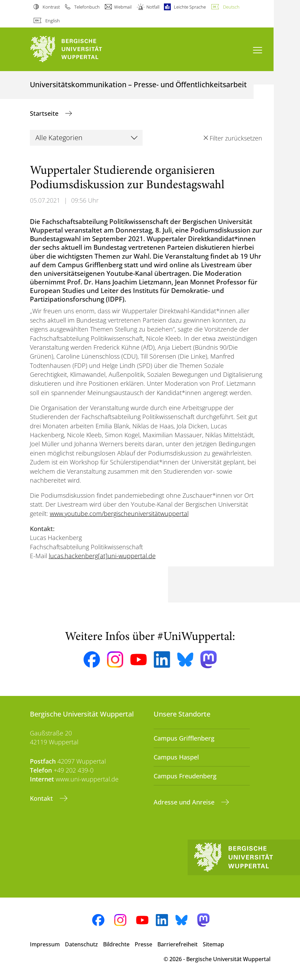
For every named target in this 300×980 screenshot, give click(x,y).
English (53, 21)
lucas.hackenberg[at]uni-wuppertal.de (102, 556)
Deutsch (231, 7)
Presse (143, 944)
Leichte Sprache (190, 7)
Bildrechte (116, 944)
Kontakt (42, 798)
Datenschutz (81, 944)
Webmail (123, 7)
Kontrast (51, 7)
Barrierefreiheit (177, 944)
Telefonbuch (87, 7)
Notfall (153, 7)
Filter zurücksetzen (236, 138)
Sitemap (213, 944)
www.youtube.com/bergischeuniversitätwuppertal (119, 514)
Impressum (45, 944)
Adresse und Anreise (185, 802)
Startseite (45, 113)
